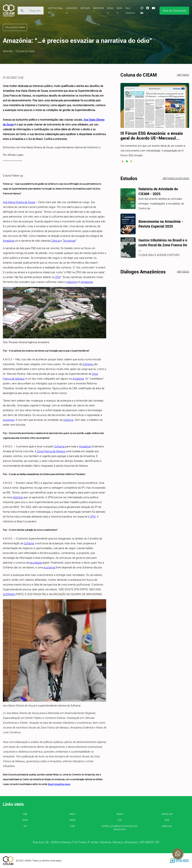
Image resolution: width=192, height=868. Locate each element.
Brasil (51, 784)
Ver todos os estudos (176, 178)
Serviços (85, 8)
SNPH (25, 820)
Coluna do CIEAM (25, 51)
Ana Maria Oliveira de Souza (19, 202)
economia (9, 420)
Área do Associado (174, 11)
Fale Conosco (130, 10)
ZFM (58, 277)
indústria (72, 282)
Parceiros (98, 8)
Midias (110, 10)
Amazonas (87, 282)
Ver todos (183, 75)
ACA (120, 820)
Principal (8, 51)
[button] (123, 161)
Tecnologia (69, 241)
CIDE (72, 826)
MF (25, 826)
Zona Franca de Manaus (51, 451)
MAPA (72, 820)
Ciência (56, 241)
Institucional (55, 10)
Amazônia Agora (62, 784)
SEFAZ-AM (167, 814)
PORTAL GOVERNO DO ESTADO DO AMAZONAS (120, 828)
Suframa (88, 364)
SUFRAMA (9, 594)
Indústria (18, 497)
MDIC (72, 814)
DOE (167, 820)
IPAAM (120, 814)
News (119, 10)
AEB (25, 814)
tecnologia (36, 562)
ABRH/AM (167, 826)
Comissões (72, 10)
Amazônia (9, 241)
